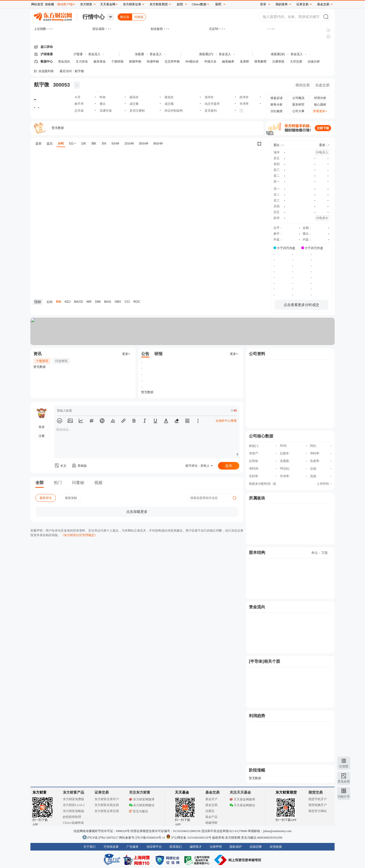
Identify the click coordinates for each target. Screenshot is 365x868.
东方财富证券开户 (107, 799)
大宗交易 (296, 62)
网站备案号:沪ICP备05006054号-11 (143, 838)
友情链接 (276, 847)
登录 (263, 4)
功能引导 (344, 797)
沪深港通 (47, 54)
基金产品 (211, 817)
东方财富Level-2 (74, 805)
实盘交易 (322, 85)
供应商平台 (154, 847)
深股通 (139, 54)
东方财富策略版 (74, 811)
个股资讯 (42, 361)
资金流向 (64, 62)
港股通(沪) (206, 54)
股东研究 (298, 105)
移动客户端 (65, 4)
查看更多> (320, 111)
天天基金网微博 (242, 799)
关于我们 (89, 847)
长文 (60, 466)
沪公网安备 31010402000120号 (189, 838)
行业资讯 (61, 361)
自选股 (344, 766)
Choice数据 (199, 4)
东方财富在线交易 (107, 805)
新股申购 (135, 62)
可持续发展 (111, 847)
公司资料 (257, 354)
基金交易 (211, 805)
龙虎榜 (244, 62)
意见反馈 (344, 781)
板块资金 (100, 62)
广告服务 (133, 847)
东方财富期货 (286, 792)
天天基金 (182, 792)
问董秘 (78, 483)
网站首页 (37, 4)
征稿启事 (256, 847)
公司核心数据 (261, 436)
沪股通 (78, 54)
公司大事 (298, 111)
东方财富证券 (132, 4)
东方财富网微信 (142, 805)
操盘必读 (277, 98)
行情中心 (94, 17)
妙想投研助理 (72, 817)
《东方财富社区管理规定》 (79, 535)
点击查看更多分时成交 (301, 305)
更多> (126, 354)
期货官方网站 (318, 811)
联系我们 (176, 847)
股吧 (218, 4)
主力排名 (82, 62)
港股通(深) (278, 54)
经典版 (139, 17)
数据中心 (47, 62)
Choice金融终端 (73, 823)
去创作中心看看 (226, 421)
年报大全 (210, 62)
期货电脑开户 (318, 805)
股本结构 (257, 552)
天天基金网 (108, 4)
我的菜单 (282, 4)
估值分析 (314, 62)
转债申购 (153, 62)
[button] (60, 421)
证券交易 (302, 4)
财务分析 (277, 105)
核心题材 (320, 105)
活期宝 (210, 811)
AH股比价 (192, 62)
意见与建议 (139, 811)
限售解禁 (261, 62)
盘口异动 (47, 47)
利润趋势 (257, 716)
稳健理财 (211, 823)
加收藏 (49, 4)
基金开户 (211, 799)
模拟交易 (303, 85)
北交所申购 (172, 62)
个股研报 (117, 62)
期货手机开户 (318, 799)
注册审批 (278, 62)
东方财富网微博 (142, 799)
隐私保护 (236, 847)
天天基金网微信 (242, 805)
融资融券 (228, 62)
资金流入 (94, 54)
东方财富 (40, 792)
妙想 (180, 4)
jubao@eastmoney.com (277, 831)
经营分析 (320, 98)
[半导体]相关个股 (264, 661)
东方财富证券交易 (107, 811)
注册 (42, 436)
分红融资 (277, 111)
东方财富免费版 (74, 799)
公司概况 (298, 98)
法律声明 (216, 847)
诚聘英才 (196, 847)
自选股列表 (46, 71)
